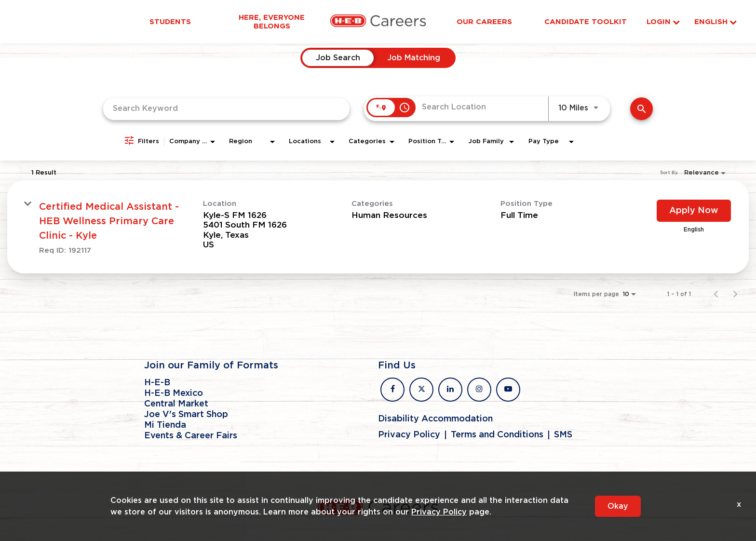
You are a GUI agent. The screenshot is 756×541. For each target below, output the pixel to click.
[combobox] (226, 109)
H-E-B (157, 383)
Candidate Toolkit (586, 22)
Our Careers (484, 22)
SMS (563, 435)
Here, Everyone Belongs (272, 22)
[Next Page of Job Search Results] (735, 294)
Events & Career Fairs (191, 436)
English (715, 22)
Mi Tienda (165, 425)
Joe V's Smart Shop (186, 415)
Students (170, 22)
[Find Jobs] (641, 109)
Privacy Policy (409, 435)
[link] (378, 227)
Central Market (176, 404)
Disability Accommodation (435, 419)
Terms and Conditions (497, 435)
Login (663, 22)
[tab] (338, 58)
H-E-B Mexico (174, 393)
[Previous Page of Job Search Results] (716, 294)
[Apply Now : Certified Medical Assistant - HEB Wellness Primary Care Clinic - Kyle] (694, 211)
